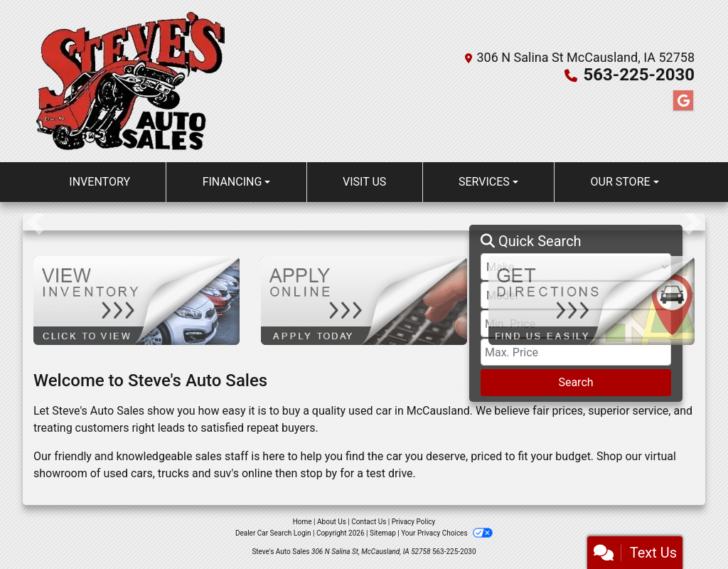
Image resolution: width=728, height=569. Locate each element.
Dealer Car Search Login (273, 533)
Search (576, 382)
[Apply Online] (364, 300)
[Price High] (576, 352)
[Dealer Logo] (129, 81)
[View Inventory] (136, 300)
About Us (332, 522)
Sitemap (383, 533)
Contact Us (369, 522)
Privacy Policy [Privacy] (414, 522)
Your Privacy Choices (447, 533)
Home (303, 522)
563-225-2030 (639, 75)
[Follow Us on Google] (683, 101)
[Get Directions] (591, 300)
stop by (318, 473)
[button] (35, 222)
